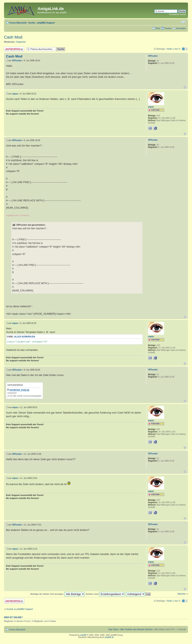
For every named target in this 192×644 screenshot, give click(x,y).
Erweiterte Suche (178, 14)
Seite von (173, 49)
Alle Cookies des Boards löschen (136, 629)
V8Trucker (17, 61)
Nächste (182, 594)
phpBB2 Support (46, 23)
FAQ (158, 28)
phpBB (83, 635)
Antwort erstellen (14, 49)
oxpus (15, 94)
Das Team (113, 629)
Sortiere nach (105, 594)
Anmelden (181, 28)
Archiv (32, 23)
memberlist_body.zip (19, 390)
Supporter (21, 42)
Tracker (168, 28)
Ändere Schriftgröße (183, 22)
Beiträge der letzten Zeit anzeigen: (57, 594)
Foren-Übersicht (18, 23)
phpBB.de (109, 637)
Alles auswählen (24, 337)
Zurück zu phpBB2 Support (20, 609)
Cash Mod (13, 37)
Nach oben (185, 87)
